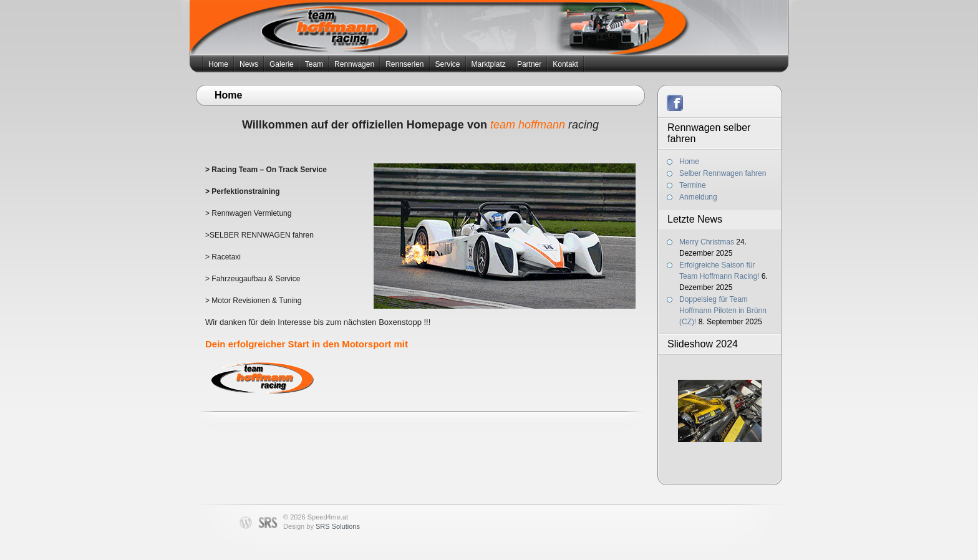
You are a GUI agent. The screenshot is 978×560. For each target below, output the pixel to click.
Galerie (282, 64)
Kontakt (565, 64)
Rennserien (404, 64)
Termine (693, 185)
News (249, 64)
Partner (529, 64)
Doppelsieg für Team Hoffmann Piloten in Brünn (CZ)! (723, 311)
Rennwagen (354, 64)
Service (448, 64)
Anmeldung (698, 197)
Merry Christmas (707, 242)
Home (218, 64)
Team (314, 64)
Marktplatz (489, 64)
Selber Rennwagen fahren (723, 173)
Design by (322, 526)
